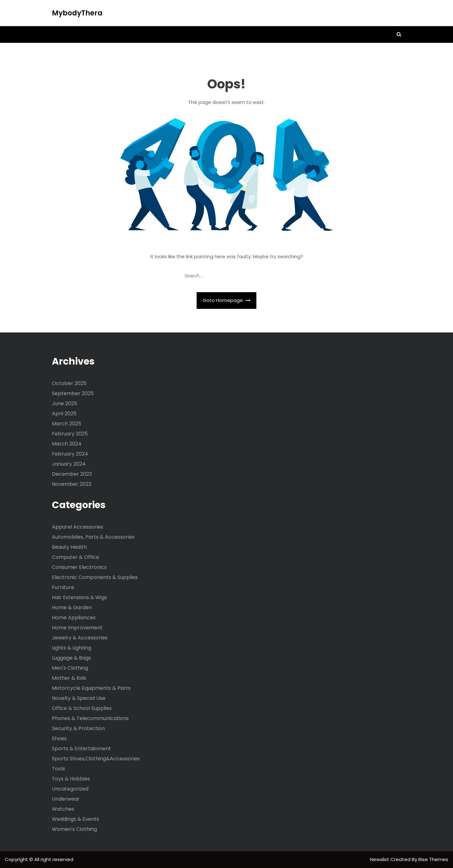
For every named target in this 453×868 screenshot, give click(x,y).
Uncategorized (70, 789)
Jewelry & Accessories (80, 638)
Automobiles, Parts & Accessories (93, 537)
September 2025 (73, 393)
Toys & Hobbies (71, 779)
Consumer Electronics (79, 567)
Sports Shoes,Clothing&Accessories (96, 759)
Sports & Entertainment (81, 749)
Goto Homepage (226, 300)
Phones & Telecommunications (90, 718)
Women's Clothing (74, 829)
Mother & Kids (69, 678)
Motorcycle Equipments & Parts (91, 688)
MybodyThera (77, 13)
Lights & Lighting (72, 648)
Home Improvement (77, 628)
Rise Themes (433, 859)
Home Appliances (74, 618)
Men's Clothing (70, 668)
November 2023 (72, 484)
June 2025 (64, 403)
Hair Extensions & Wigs (79, 597)
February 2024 (70, 454)
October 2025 (69, 383)
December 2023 (72, 474)
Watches (63, 809)
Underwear (66, 799)
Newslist (380, 859)
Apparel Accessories (78, 527)
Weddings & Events (75, 819)
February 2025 (70, 434)
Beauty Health (69, 547)
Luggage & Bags (71, 658)
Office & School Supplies (82, 708)
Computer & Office (75, 557)
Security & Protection (78, 728)
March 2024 (67, 444)
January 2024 (69, 464)
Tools (59, 769)
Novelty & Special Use (79, 698)
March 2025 (67, 424)
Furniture (63, 587)
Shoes (59, 738)
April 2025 (64, 414)
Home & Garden (72, 607)
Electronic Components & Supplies (95, 577)
